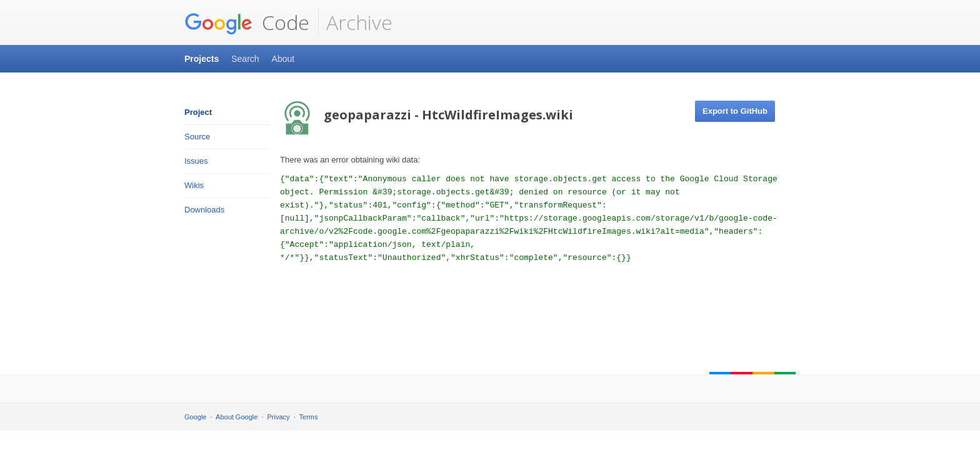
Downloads (204, 210)
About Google (237, 417)
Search (245, 59)
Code (247, 22)
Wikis (194, 185)
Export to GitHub (735, 111)
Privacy (279, 417)
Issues (196, 161)
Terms (309, 417)
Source (197, 137)
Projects (202, 59)
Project (198, 112)
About (283, 59)
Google (195, 417)
